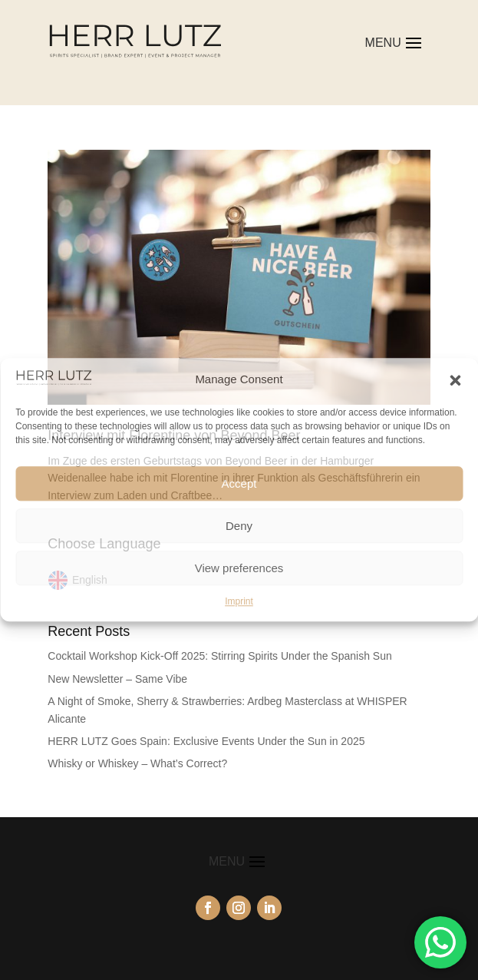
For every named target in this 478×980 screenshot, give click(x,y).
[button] (455, 380)
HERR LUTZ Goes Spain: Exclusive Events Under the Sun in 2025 (206, 741)
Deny (239, 526)
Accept (239, 483)
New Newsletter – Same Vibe (117, 679)
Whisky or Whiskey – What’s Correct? (137, 763)
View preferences (239, 568)
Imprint (239, 601)
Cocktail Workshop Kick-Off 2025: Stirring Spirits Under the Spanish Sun (219, 656)
